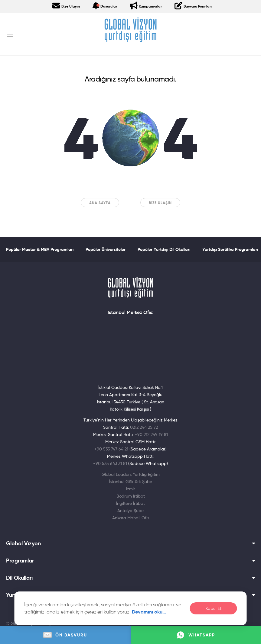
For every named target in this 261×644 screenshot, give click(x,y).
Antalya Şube (130, 511)
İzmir (131, 489)
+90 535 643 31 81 (110, 463)
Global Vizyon (130, 543)
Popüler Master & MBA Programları (40, 249)
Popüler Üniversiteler (106, 249)
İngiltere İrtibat (130, 503)
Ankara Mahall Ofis (131, 518)
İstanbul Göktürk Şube (130, 482)
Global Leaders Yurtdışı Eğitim (131, 474)
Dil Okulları (130, 578)
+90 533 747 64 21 (111, 449)
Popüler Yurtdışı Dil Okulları (164, 249)
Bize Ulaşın (160, 203)
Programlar (130, 561)
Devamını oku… (149, 612)
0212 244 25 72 (144, 427)
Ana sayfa (100, 203)
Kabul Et (214, 609)
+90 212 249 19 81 (151, 434)
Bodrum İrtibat (131, 496)
